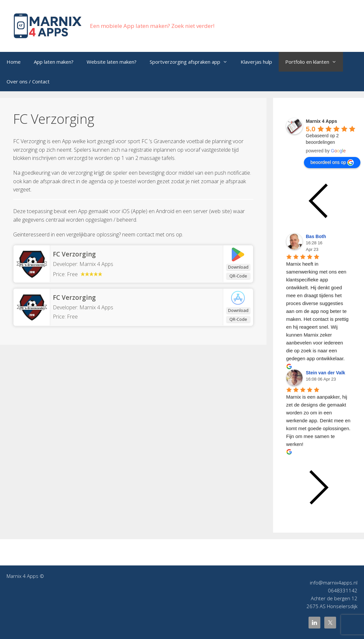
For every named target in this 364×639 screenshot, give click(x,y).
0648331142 (343, 590)
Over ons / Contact (28, 81)
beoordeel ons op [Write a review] (332, 163)
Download (238, 267)
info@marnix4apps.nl (334, 583)
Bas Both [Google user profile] (316, 236)
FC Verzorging (74, 254)
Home (14, 62)
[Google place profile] (321, 121)
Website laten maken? (112, 62)
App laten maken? (54, 62)
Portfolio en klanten (314, 62)
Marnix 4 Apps (96, 307)
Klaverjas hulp (256, 62)
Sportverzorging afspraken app (192, 62)
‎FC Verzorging (74, 297)
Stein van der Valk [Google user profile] (326, 373)
